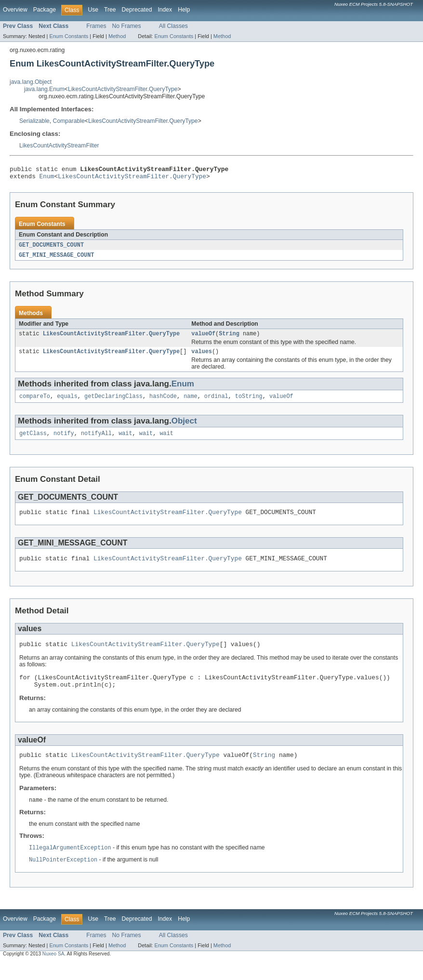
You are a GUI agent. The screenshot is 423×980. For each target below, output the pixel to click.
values (202, 357)
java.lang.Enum (44, 89)
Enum (47, 179)
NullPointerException (63, 877)
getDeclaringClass (113, 403)
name (190, 403)
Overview (15, 10)
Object (184, 428)
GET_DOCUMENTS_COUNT (51, 248)
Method (117, 36)
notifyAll (96, 441)
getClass (33, 441)
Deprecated (137, 10)
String (229, 338)
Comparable (69, 121)
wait (125, 441)
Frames (96, 26)
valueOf (203, 338)
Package (45, 10)
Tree (110, 10)
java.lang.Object (31, 82)
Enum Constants (69, 36)
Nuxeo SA (53, 972)
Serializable (34, 121)
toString (249, 403)
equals (67, 403)
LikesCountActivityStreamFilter (59, 146)
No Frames (127, 26)
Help (184, 10)
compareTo (35, 403)
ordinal (216, 403)
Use (93, 10)
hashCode (163, 403)
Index (165, 10)
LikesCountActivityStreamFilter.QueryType (123, 89)
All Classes (173, 26)
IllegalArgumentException (70, 865)
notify (64, 441)
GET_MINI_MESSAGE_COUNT (56, 259)
